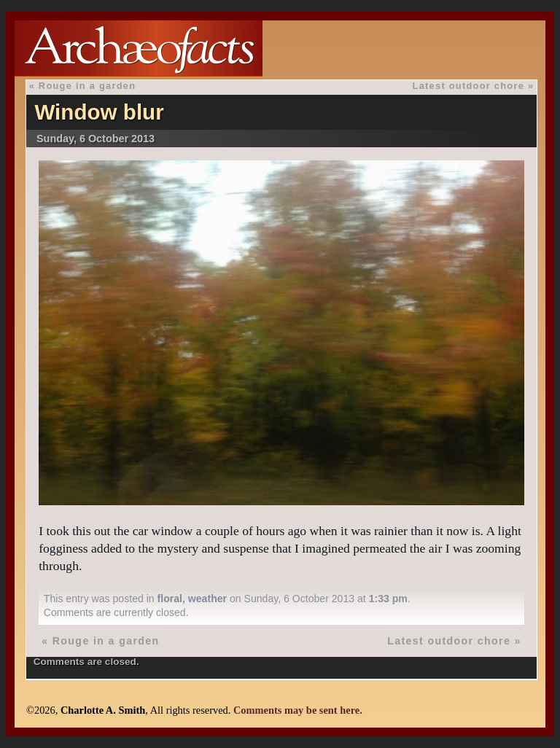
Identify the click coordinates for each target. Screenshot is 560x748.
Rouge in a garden (87, 86)
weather (207, 599)
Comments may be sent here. (298, 710)
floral (170, 599)
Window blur (99, 112)
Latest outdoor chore (469, 86)
